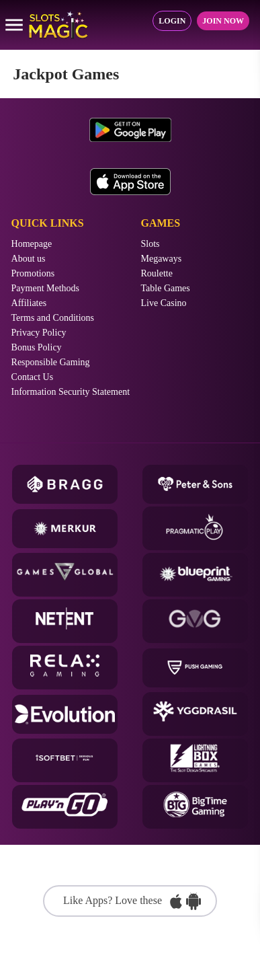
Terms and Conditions (53, 318)
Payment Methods (46, 289)
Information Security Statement (71, 392)
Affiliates (29, 303)
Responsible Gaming (51, 363)
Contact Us (33, 377)
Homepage (32, 244)
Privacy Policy (39, 333)
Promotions (33, 274)
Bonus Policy (37, 348)
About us (29, 259)
